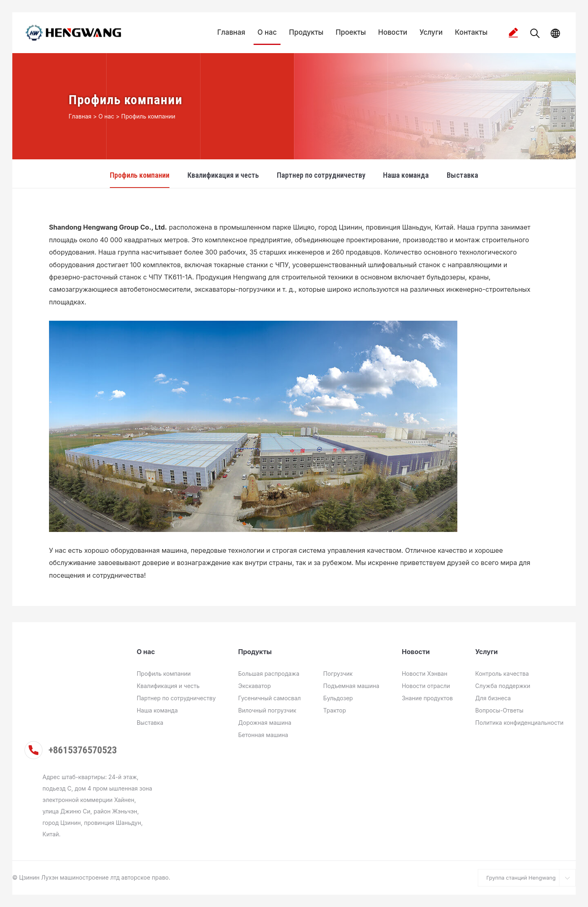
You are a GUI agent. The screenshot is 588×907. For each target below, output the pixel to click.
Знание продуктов (427, 698)
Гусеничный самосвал (269, 698)
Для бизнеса (493, 698)
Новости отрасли (426, 686)
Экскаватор (254, 686)
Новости (393, 32)
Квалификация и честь (223, 175)
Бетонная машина (263, 735)
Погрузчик (338, 674)
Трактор (335, 710)
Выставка (462, 175)
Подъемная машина (351, 686)
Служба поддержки (503, 686)
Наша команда (406, 175)
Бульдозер (338, 698)
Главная (231, 32)
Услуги (431, 32)
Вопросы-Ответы (499, 710)
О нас (267, 32)
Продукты (306, 32)
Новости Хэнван (424, 674)
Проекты (351, 32)
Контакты (471, 32)
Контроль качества (502, 674)
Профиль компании (148, 116)
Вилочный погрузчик (267, 710)
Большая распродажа (269, 674)
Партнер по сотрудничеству (321, 175)
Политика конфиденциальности (519, 723)
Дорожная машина (265, 723)
